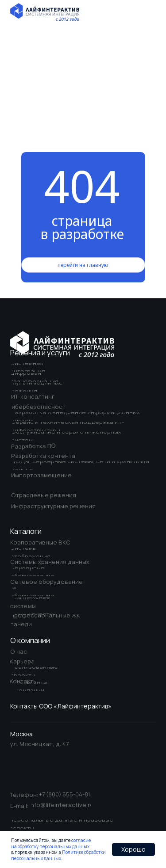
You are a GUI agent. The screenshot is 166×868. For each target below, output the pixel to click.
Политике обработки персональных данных (58, 855)
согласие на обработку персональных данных (51, 843)
